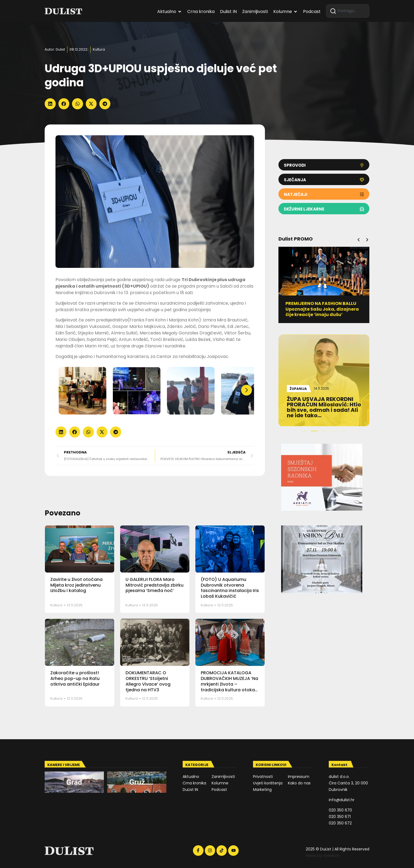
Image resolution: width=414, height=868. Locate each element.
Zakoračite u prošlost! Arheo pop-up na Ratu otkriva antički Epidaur (75, 678)
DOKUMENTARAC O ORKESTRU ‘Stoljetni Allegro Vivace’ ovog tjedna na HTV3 (148, 681)
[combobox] (348, 11)
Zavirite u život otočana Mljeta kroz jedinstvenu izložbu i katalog (76, 585)
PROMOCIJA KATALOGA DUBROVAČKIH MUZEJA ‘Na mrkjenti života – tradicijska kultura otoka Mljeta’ (229, 684)
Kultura (99, 49)
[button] (50, 104)
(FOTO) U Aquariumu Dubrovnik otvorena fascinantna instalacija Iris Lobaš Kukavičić (230, 588)
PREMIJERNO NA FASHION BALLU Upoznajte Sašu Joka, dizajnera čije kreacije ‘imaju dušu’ (326, 309)
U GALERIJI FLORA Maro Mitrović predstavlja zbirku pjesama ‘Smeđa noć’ (155, 585)
